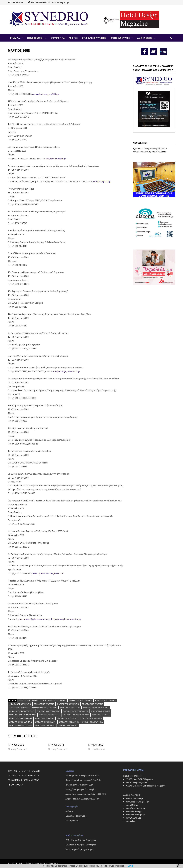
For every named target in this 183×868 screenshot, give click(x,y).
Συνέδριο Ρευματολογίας (21, 725)
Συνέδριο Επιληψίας (101, 715)
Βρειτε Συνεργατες (120, 38)
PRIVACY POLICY (15, 785)
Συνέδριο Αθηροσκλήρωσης (96, 708)
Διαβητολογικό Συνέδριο (80, 700)
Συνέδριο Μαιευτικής (44, 718)
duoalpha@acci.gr (102, 181)
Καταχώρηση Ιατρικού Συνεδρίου (81, 789)
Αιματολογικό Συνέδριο (30, 700)
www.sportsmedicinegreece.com (48, 573)
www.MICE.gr (132, 805)
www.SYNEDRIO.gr (135, 799)
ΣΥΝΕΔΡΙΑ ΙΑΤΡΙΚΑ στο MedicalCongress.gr (48, 2)
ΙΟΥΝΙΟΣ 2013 (56, 745)
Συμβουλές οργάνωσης (76, 816)
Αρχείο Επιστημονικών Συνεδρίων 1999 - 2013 (86, 794)
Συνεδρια (15, 38)
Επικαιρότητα (72, 820)
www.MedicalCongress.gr (138, 802)
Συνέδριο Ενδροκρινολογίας (76, 715)
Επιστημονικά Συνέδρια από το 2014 (82, 775)
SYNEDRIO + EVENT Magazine (139, 779)
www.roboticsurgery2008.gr (46, 94)
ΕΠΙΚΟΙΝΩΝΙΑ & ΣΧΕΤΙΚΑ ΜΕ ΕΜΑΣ (23, 780)
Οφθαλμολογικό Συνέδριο (45, 708)
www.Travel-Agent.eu (136, 808)
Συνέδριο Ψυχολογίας (68, 725)
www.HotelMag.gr (134, 811)
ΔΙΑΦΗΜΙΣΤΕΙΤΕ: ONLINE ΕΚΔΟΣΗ (23, 775)
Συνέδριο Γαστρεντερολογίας (23, 715)
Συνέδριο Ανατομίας (101, 711)
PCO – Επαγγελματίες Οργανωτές (81, 840)
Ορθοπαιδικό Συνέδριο (93, 704)
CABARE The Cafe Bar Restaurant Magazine (146, 786)
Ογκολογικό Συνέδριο (44, 704)
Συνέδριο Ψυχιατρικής (45, 725)
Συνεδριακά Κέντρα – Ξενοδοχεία (81, 845)
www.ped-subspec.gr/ (56, 159)
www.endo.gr (74, 371)
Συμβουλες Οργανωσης (94, 38)
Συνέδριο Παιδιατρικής (69, 722)
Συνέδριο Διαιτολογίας (49, 715)
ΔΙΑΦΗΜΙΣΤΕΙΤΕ (145, 38)
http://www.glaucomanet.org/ (66, 619)
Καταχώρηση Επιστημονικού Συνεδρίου (84, 780)
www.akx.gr (131, 821)
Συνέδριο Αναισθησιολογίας (76, 711)
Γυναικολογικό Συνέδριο (55, 700)
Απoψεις (73, 38)
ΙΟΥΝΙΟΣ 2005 (16, 745)
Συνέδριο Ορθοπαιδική (46, 722)
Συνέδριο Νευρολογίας (67, 718)
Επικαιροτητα (58, 38)
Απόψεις (69, 811)
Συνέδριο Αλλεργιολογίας (48, 711)
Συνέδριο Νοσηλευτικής (91, 718)
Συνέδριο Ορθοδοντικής (21, 722)
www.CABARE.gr (134, 818)
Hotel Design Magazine (137, 782)
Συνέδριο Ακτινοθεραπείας (21, 711)
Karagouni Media (16, 863)
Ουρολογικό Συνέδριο (19, 708)
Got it (130, 866)
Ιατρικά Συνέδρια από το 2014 (79, 785)
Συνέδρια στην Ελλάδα (70, 708)
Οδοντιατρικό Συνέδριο (68, 704)
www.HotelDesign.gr (136, 815)
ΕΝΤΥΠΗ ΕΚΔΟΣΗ (35, 38)
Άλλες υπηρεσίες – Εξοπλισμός (79, 849)
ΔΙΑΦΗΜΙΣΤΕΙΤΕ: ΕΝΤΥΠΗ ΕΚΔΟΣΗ (24, 771)
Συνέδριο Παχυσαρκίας (93, 722)
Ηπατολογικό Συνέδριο (105, 700)
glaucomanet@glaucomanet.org (34, 619)
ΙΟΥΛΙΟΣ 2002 (96, 745)
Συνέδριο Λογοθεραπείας (21, 718)
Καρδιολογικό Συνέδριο (20, 704)
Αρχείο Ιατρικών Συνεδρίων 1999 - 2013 (83, 799)
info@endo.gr (59, 371)
